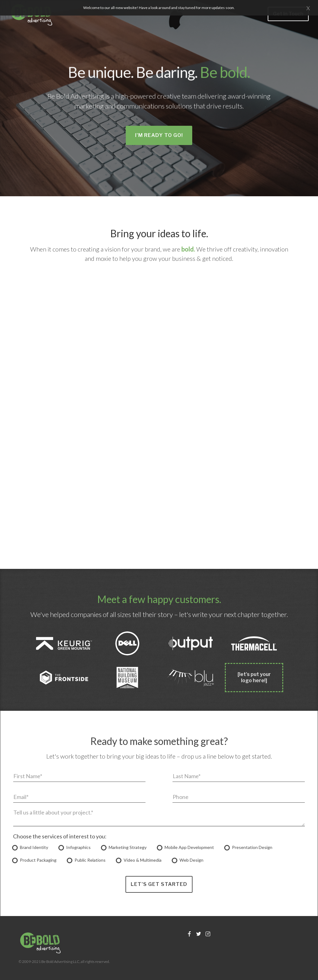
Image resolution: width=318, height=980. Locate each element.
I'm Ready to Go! (159, 135)
